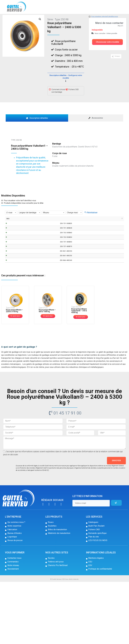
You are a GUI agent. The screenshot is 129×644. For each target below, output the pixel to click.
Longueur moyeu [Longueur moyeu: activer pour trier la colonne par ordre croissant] (62, 231)
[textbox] (11, 223)
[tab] (37, 129)
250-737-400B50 (12, 282)
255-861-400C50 (12, 301)
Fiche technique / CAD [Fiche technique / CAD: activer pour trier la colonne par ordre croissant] (29, 232)
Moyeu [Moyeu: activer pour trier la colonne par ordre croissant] (73, 229)
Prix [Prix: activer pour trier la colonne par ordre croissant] (95, 229)
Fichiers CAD (74, 100)
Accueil (6, 18)
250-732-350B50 (12, 272)
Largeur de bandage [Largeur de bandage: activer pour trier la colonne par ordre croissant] (50, 232)
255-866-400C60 (12, 320)
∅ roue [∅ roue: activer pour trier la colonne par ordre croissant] (40, 231)
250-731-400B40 (12, 253)
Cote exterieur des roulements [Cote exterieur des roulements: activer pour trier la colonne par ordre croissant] (84, 233)
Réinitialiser (92, 223)
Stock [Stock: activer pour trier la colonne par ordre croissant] (105, 229)
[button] (107, 53)
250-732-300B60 (12, 263)
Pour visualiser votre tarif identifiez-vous (105, 27)
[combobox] (11, 223)
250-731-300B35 (12, 244)
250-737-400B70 (12, 291)
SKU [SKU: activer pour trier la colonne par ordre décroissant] (8, 229)
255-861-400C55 (12, 311)
